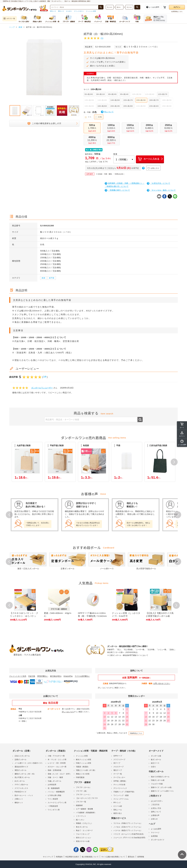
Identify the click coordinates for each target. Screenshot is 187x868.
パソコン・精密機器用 (56, 792)
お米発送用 (52, 785)
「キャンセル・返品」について (161, 190)
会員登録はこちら (177, 11)
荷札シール (118, 810)
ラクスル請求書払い (82, 676)
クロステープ (118, 767)
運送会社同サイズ (21, 767)
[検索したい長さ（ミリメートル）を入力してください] (110, 7)
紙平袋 (52, 278)
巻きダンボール (82, 827)
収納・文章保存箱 (54, 770)
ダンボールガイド (158, 840)
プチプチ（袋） (82, 791)
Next (178, 515)
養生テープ (118, 770)
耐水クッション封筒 (84, 760)
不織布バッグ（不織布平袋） (124, 792)
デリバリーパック (120, 788)
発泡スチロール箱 (83, 841)
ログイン (177, 7)
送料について (156, 812)
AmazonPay (68, 676)
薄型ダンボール (20, 770)
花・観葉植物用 (54, 788)
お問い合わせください (162, 683)
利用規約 (59, 857)
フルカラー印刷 (157, 784)
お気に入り (153, 168)
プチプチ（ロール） (84, 787)
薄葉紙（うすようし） (84, 823)
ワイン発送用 (53, 799)
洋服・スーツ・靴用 (55, 777)
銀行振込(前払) (56, 676)
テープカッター (119, 777)
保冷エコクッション (84, 838)
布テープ (117, 763)
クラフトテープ (119, 760)
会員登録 (154, 836)
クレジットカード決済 (18, 676)
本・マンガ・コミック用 (57, 760)
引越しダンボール (54, 781)
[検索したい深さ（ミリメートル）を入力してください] (129, 7)
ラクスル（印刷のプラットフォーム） (128, 823)
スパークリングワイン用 (57, 803)
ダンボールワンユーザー (42, 388)
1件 (45, 377)
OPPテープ (118, 756)
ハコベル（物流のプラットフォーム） (128, 830)
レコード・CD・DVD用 (57, 763)
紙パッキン (80, 820)
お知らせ (154, 819)
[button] (174, 462)
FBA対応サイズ (20, 792)
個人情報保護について (90, 857)
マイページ (155, 833)
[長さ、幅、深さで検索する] (137, 7)
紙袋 (43, 278)
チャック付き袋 (119, 785)
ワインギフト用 (54, 810)
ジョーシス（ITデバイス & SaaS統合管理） (130, 838)
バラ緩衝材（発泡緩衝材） (86, 813)
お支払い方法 (156, 808)
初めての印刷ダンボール (160, 777)
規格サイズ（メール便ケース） (163, 791)
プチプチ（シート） (84, 795)
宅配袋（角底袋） (83, 767)
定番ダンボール (20, 760)
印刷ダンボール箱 (158, 780)
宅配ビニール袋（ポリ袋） (86, 770)
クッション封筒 (91, 11)
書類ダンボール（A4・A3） (25, 774)
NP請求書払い (43, 676)
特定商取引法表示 (72, 857)
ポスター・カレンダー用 (57, 767)
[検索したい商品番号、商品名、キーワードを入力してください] (74, 7)
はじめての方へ (157, 801)
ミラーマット (81, 816)
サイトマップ (48, 857)
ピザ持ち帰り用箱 (54, 795)
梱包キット (19, 803)
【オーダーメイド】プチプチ (87, 798)
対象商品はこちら (136, 733)
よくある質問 (156, 829)
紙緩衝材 (79, 805)
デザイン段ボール (21, 785)
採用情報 (141, 857)
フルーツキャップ (83, 834)
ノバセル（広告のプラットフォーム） (128, 827)
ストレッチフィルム (121, 799)
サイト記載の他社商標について (113, 857)
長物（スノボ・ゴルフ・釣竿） (60, 774)
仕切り (153, 767)
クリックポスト (79, 11)
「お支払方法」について (159, 183)
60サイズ (53, 11)
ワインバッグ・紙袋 (121, 795)
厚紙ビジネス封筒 (83, 774)
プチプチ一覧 (81, 802)
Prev (9, 515)
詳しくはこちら (104, 688)
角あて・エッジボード (84, 830)
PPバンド (117, 803)
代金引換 (32, 676)
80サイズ (61, 11)
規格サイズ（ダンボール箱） (162, 787)
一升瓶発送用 (53, 806)
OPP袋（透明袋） (120, 781)
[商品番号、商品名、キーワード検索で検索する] (101, 7)
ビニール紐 (118, 806)
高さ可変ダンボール (22, 777)
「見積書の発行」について (117, 190)
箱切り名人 (118, 813)
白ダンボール (20, 781)
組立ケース (155, 763)
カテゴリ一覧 (9, 19)
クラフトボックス (21, 788)
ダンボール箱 (156, 756)
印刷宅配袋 (80, 777)
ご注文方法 (155, 805)
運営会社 (131, 857)
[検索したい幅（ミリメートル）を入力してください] (119, 7)
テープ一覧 (118, 774)
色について (107, 112)
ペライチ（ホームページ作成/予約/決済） (129, 834)
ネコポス (69, 11)
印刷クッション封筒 (84, 763)
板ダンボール (156, 760)
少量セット (19, 799)
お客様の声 (155, 815)
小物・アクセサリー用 (56, 756)
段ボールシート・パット (24, 795)
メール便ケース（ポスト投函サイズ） (29, 763)
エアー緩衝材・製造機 (84, 809)
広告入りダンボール (22, 756)
